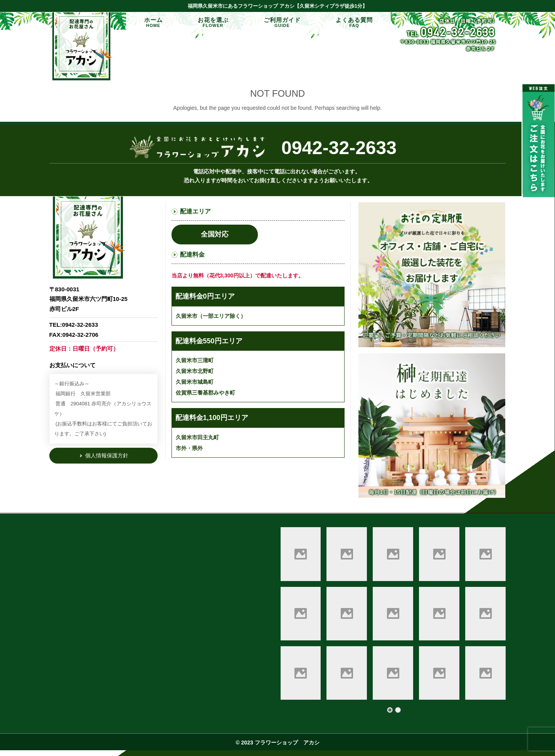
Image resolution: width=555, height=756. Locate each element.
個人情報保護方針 (106, 455)
